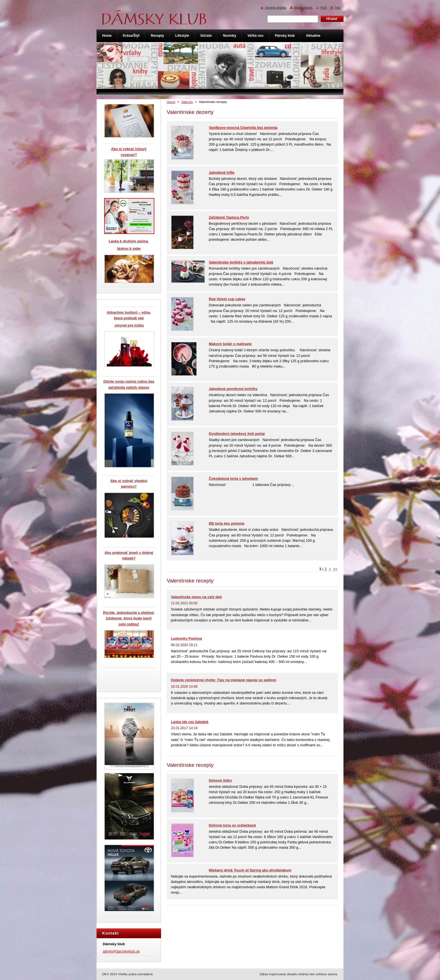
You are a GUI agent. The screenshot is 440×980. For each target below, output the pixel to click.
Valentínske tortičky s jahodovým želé (241, 262)
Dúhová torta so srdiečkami (232, 825)
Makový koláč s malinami (230, 344)
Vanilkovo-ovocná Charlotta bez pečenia (243, 128)
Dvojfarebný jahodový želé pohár (237, 434)
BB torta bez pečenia (227, 523)
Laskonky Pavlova (186, 638)
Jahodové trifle (222, 172)
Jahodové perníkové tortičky (233, 389)
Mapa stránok (303, 8)
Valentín (187, 102)
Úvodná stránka (276, 8)
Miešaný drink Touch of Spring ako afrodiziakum (250, 870)
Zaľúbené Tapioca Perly (229, 217)
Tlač (337, 8)
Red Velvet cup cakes (227, 299)
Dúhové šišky (220, 780)
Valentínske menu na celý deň (196, 597)
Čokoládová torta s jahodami (233, 478)
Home (171, 102)
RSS (324, 8)
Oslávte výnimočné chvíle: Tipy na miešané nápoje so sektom (224, 680)
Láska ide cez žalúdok (190, 722)
